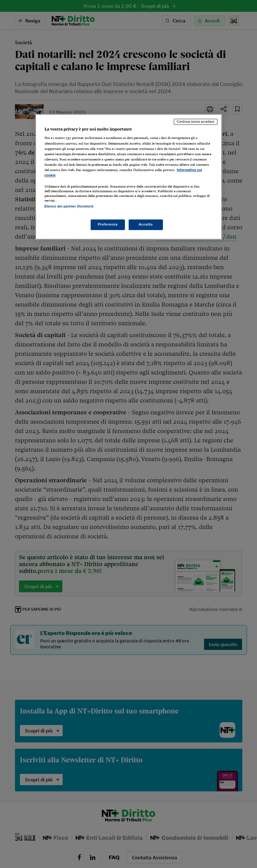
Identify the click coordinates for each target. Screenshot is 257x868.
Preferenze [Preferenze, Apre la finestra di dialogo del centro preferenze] (108, 225)
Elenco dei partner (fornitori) (69, 206)
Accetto (146, 225)
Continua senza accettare (196, 122)
